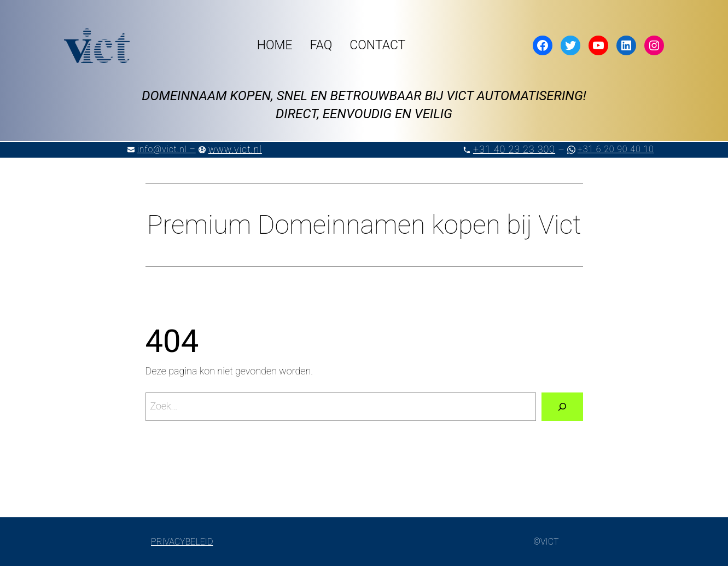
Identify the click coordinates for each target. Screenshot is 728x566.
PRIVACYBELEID (182, 542)
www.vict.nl (235, 149)
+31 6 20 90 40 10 (616, 149)
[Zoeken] (562, 407)
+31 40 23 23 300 (514, 149)
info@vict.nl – (167, 149)
